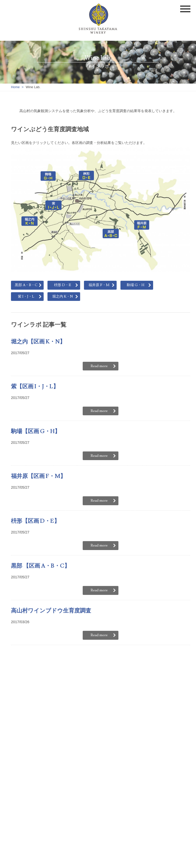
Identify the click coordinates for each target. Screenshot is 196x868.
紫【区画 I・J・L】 (35, 386)
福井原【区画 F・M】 (38, 476)
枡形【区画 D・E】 (35, 521)
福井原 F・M (99, 285)
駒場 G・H (136, 285)
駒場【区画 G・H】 (36, 431)
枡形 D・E (63, 285)
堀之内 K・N (63, 296)
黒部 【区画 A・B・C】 (40, 566)
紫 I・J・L (26, 296)
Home (15, 87)
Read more (99, 366)
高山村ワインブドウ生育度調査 (51, 611)
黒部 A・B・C (26, 285)
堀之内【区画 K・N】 (38, 342)
